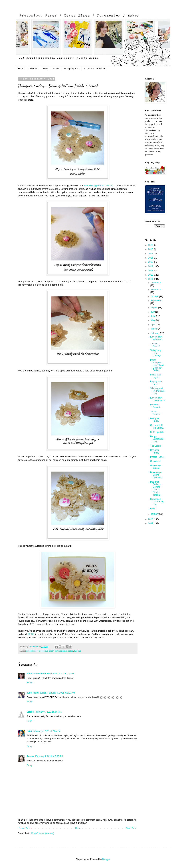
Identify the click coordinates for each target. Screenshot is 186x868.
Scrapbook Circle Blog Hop (157, 502)
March (154, 329)
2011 (151, 279)
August (154, 308)
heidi (29, 731)
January (155, 514)
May (153, 320)
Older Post (131, 828)
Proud (153, 509)
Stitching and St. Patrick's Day (157, 391)
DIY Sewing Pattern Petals (98, 185)
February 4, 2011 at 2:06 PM (49, 712)
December (156, 283)
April (153, 325)
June (153, 316)
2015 (151, 262)
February (155, 333)
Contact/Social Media (94, 69)
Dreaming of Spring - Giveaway (156, 475)
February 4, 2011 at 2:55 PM (47, 731)
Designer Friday (155, 420)
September (156, 301)
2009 (151, 523)
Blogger (106, 859)
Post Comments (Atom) (43, 833)
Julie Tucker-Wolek (37, 693)
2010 (151, 519)
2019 (151, 245)
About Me (33, 69)
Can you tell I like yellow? (157, 426)
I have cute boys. (156, 376)
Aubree (30, 756)
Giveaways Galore (156, 467)
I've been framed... (156, 406)
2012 (151, 275)
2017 (151, 254)
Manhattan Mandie (36, 674)
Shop (45, 69)
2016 (151, 258)
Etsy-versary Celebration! (157, 399)
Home (21, 69)
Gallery (56, 69)
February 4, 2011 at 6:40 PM (49, 756)
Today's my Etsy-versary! (156, 353)
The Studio (155, 446)
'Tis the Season (155, 413)
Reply (30, 683)
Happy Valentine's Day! (157, 439)
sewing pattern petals (64, 651)
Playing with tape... (156, 383)
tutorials (78, 651)
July (153, 312)
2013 (151, 271)
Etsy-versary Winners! (156, 338)
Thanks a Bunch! (155, 345)
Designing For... (72, 69)
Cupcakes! (155, 461)
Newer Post (25, 828)
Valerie (30, 712)
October (155, 296)
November (156, 290)
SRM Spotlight (157, 432)
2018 (151, 249)
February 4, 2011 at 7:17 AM (60, 674)
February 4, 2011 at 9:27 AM (61, 693)
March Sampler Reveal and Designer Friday (157, 365)
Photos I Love (157, 457)
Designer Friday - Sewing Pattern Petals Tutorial (155, 488)
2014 (151, 266)
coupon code (32, 651)
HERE (31, 634)
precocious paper (46, 651)
